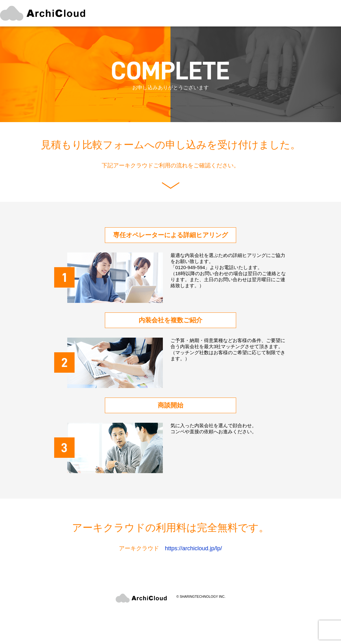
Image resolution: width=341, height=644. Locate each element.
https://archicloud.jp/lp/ (193, 548)
